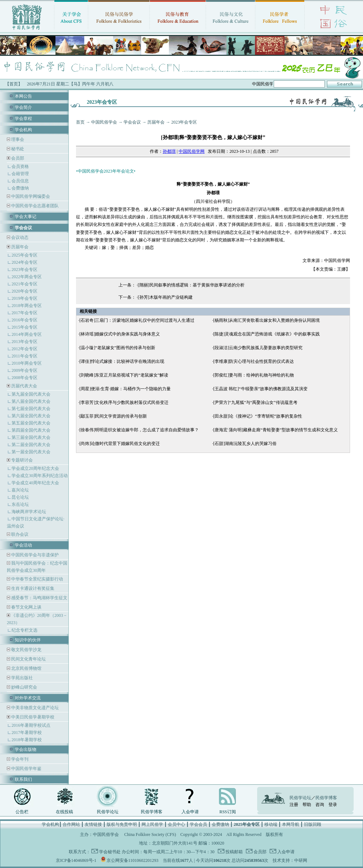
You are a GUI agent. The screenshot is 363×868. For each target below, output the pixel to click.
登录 (333, 805)
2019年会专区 (24, 298)
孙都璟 (169, 151)
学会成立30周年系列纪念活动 (40, 476)
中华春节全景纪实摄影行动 (37, 579)
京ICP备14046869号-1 (76, 860)
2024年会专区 (24, 262)
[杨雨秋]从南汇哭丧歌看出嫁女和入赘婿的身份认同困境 (266, 320)
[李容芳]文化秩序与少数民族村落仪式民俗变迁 (124, 402)
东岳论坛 (20, 504)
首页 (80, 122)
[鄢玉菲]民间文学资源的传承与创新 (113, 416)
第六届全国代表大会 (31, 416)
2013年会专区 (24, 342)
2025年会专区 (24, 255)
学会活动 (23, 545)
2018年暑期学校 (27, 740)
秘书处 (17, 149)
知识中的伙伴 (28, 640)
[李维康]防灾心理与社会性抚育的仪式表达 (254, 361)
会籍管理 (20, 174)
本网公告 (23, 96)
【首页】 (14, 84)
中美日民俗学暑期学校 (33, 717)
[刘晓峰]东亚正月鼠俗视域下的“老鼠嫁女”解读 (124, 375)
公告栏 (22, 812)
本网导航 (291, 824)
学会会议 (132, 122)
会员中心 (176, 824)
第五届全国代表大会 (31, 423)
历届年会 (20, 247)
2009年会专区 (24, 370)
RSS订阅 (227, 812)
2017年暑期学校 (27, 733)
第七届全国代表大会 (31, 409)
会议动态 (19, 237)
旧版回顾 (313, 824)
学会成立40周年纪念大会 (35, 483)
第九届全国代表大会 (31, 394)
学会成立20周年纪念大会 (35, 468)
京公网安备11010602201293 (133, 860)
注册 (294, 805)
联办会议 (19, 534)
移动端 (271, 824)
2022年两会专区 (27, 277)
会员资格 (20, 166)
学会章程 (23, 119)
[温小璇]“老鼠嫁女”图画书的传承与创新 (117, 348)
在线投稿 (64, 812)
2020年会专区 (24, 291)
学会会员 (198, 824)
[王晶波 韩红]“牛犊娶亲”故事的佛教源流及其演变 (260, 389)
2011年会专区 (24, 356)
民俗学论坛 (108, 812)
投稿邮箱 (234, 852)
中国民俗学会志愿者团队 (34, 206)
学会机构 (23, 130)
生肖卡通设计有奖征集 (32, 588)
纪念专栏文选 (24, 630)
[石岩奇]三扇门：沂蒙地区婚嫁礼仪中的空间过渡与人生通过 (137, 320)
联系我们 (23, 779)
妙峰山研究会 (24, 687)
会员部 (18, 158)
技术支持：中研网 (290, 860)
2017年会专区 (24, 313)
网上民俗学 (152, 824)
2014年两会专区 (27, 334)
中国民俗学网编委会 (30, 196)
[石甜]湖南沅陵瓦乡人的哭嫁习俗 (245, 444)
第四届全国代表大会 (31, 430)
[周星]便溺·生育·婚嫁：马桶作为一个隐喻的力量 (125, 389)
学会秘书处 (110, 852)
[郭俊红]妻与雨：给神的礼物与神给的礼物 (254, 375)
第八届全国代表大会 (31, 401)
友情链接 (93, 824)
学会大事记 (26, 217)
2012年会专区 (24, 349)
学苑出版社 (21, 678)
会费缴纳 (20, 188)
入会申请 (190, 812)
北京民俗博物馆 (26, 668)
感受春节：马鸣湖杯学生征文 (39, 598)
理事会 (17, 139)
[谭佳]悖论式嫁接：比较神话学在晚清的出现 (122, 361)
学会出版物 (26, 749)
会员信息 (20, 181)
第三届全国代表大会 (31, 437)
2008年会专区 (24, 378)
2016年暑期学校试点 (31, 725)
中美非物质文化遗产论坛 (34, 708)
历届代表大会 (24, 386)
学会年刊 (19, 759)
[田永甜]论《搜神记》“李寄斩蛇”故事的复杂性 (258, 416)
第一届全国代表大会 (31, 452)
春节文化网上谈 (26, 607)
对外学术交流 (28, 698)
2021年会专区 (24, 284)
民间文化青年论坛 (28, 659)
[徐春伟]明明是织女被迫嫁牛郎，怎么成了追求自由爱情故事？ (139, 430)
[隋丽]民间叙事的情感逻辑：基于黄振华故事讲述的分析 (191, 285)
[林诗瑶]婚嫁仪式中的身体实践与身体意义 (120, 334)
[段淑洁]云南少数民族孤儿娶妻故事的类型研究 (258, 348)
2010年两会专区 (27, 363)
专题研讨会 (22, 460)
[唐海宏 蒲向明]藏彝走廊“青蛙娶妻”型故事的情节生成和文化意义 (275, 430)
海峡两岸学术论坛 (29, 512)
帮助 (307, 805)
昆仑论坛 (20, 497)
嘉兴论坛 (20, 490)
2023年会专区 (24, 270)
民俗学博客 (152, 812)
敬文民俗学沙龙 (26, 650)
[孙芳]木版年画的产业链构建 (165, 297)
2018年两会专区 (27, 306)
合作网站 (71, 824)
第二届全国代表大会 (31, 445)
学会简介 (23, 107)
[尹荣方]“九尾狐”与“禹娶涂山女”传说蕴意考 (255, 402)
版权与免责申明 (122, 824)
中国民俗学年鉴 (26, 769)
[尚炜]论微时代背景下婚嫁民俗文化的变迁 (120, 444)
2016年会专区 (24, 320)
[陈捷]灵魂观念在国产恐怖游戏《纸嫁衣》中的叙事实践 (266, 334)
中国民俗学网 (192, 151)
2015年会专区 (24, 327)
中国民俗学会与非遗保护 (34, 555)
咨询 (320, 805)
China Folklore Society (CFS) (150, 834)
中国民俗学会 (104, 122)
